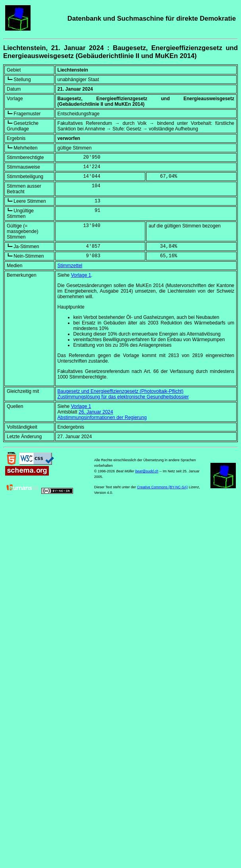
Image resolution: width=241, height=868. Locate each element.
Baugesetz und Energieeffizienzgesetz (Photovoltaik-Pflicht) (120, 391)
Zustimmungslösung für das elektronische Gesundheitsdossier (123, 397)
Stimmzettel (70, 266)
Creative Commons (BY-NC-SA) (162, 487)
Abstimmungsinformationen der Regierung (102, 417)
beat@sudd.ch (147, 471)
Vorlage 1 (81, 275)
